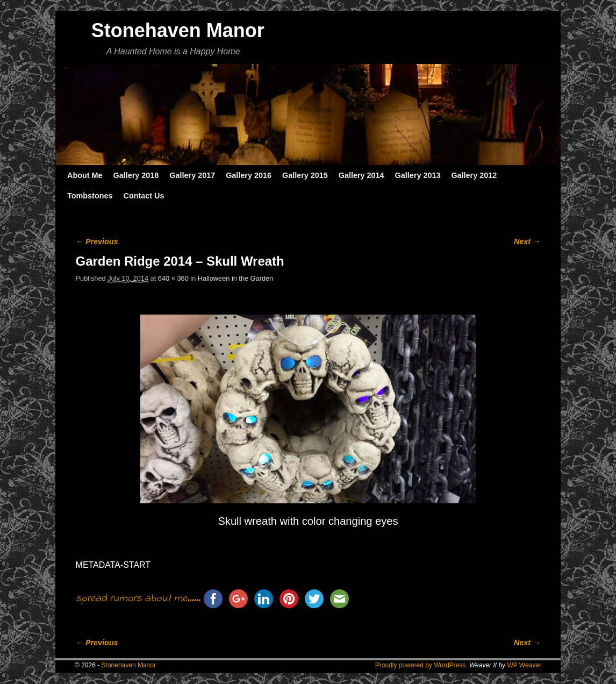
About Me (85, 175)
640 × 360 (173, 278)
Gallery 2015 (305, 175)
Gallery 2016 (249, 175)
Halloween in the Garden (235, 278)
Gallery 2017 (192, 175)
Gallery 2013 (418, 175)
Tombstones (90, 196)
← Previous (97, 241)
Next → (527, 241)
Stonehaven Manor (178, 30)
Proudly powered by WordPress (421, 665)
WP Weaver (524, 665)
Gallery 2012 (474, 175)
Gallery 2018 (136, 175)
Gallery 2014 (361, 175)
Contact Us (144, 196)
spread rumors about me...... (138, 599)
